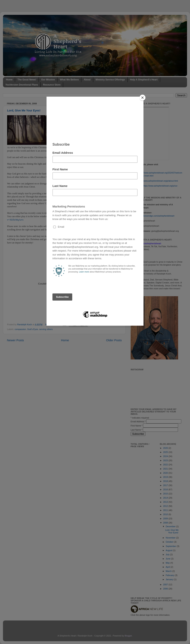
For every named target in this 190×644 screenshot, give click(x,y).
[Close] (142, 98)
